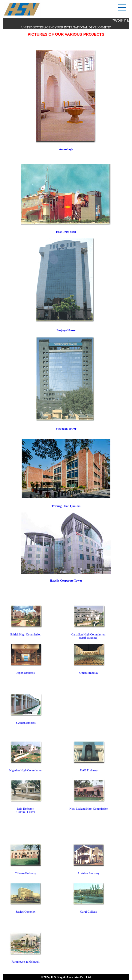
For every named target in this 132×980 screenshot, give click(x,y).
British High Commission (26, 634)
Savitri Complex (25, 912)
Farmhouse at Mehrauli (25, 962)
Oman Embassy (89, 673)
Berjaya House (66, 330)
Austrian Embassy (88, 873)
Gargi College (88, 912)
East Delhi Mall (66, 232)
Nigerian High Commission (26, 770)
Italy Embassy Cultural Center (26, 810)
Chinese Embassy (26, 873)
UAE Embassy (89, 770)
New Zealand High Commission (89, 809)
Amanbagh (66, 149)
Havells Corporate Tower (66, 581)
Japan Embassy (26, 673)
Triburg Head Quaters (66, 506)
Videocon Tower (66, 429)
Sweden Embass (26, 723)
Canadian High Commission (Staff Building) (89, 636)
